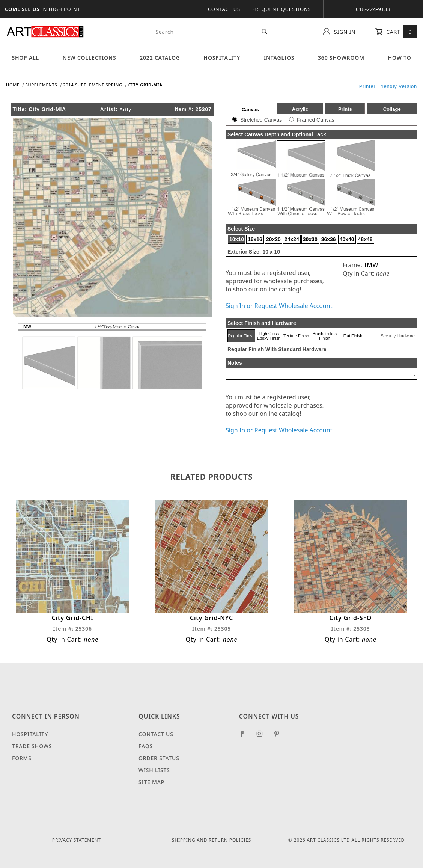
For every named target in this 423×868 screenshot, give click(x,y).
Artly (125, 110)
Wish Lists (154, 770)
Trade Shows (32, 746)
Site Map (151, 782)
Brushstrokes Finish (325, 336)
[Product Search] (199, 32)
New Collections (90, 58)
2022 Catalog (160, 58)
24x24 (292, 239)
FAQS (146, 746)
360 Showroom (341, 58)
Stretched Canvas (261, 120)
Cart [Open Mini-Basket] (396, 32)
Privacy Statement (77, 840)
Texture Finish (296, 336)
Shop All (25, 58)
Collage (392, 109)
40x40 (347, 239)
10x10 (237, 239)
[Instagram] (263, 737)
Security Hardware (397, 336)
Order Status (159, 758)
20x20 (273, 239)
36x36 (329, 239)
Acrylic (300, 109)
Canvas (250, 109)
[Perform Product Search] (265, 32)
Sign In (339, 32)
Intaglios (279, 58)
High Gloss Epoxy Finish (269, 336)
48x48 (365, 239)
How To (400, 58)
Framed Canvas (316, 120)
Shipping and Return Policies (211, 840)
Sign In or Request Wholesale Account (279, 306)
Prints (345, 109)
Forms (22, 758)
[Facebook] (245, 737)
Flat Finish (353, 336)
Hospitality (222, 58)
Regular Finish (241, 336)
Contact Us (224, 9)
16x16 (255, 239)
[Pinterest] (280, 737)
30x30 (310, 239)
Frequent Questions (282, 9)
